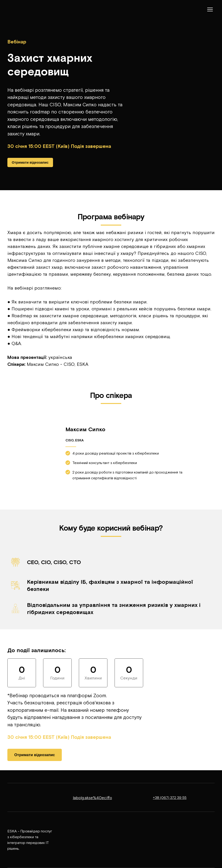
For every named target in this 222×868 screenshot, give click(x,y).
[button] (30, 162)
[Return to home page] (21, 9)
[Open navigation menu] (210, 9)
